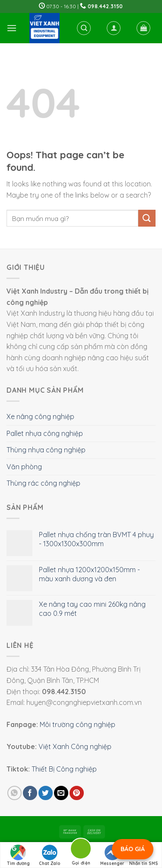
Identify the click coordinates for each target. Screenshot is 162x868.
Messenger (112, 855)
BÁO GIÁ (133, 849)
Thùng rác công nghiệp (43, 483)
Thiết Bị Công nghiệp (64, 769)
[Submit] (147, 218)
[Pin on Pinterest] (77, 793)
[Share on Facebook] (30, 793)
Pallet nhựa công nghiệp (45, 433)
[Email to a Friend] (61, 793)
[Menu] (12, 28)
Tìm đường (18, 855)
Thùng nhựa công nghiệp (46, 450)
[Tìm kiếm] (84, 28)
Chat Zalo (50, 855)
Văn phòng (24, 467)
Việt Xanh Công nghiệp (75, 746)
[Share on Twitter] (46, 793)
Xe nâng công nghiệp (40, 416)
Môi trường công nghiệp (78, 724)
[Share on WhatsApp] (14, 793)
